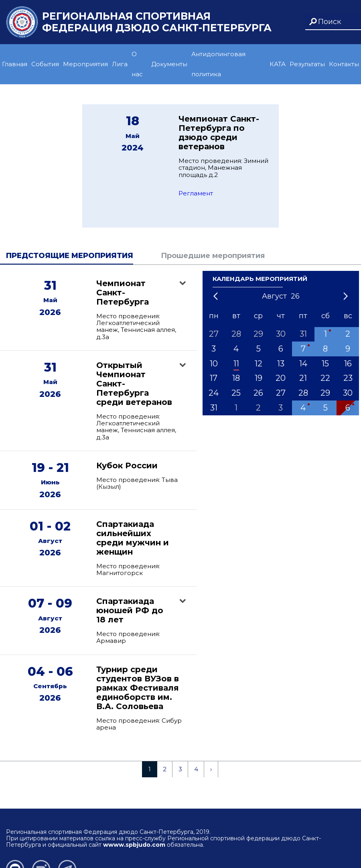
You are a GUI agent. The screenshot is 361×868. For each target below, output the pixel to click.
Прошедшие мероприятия (213, 256)
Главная (15, 64)
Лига (120, 64)
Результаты (307, 64)
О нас (137, 64)
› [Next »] (211, 769)
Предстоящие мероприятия (70, 256)
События (45, 64)
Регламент (196, 193)
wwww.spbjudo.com (134, 845)
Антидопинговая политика (218, 64)
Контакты (344, 64)
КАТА (278, 64)
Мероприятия (85, 64)
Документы (169, 64)
